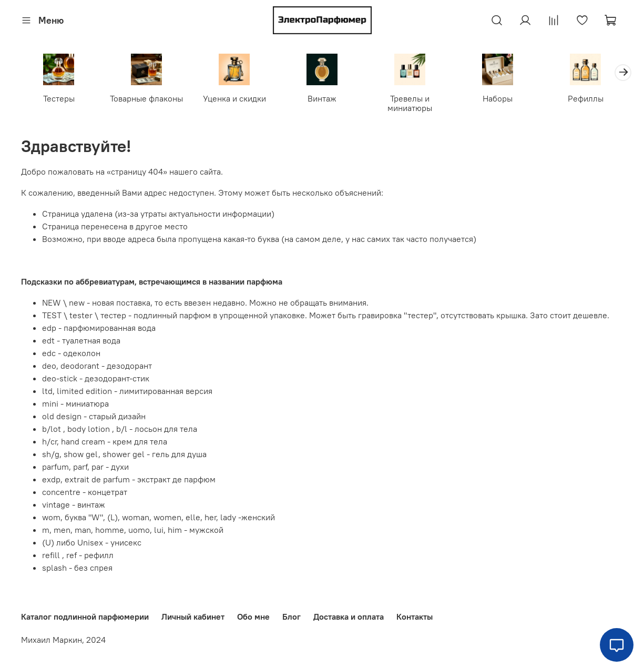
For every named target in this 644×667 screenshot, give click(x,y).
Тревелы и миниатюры (410, 103)
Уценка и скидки (234, 98)
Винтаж (322, 98)
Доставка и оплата (349, 617)
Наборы (498, 98)
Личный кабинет (193, 617)
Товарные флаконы (146, 98)
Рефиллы (586, 98)
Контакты (415, 617)
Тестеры (59, 98)
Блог (292, 617)
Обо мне (253, 617)
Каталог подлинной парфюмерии (85, 617)
